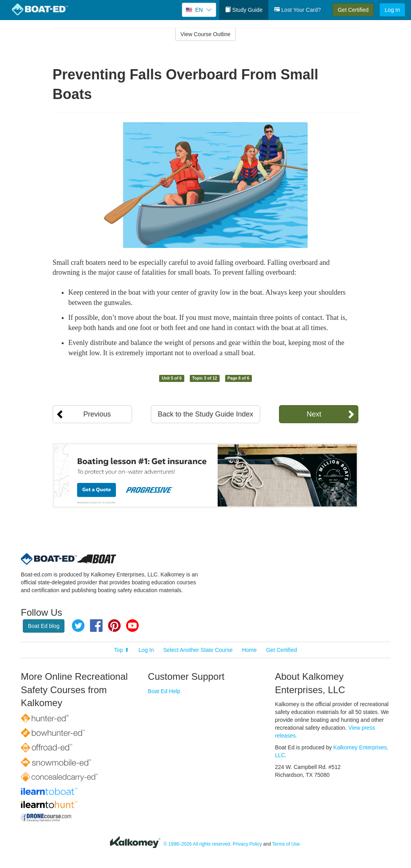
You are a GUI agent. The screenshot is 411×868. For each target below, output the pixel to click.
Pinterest (114, 626)
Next (314, 414)
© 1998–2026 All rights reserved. (197, 844)
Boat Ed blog (44, 626)
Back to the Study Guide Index (205, 414)
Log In (392, 10)
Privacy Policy (247, 844)
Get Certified (353, 10)
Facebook (96, 626)
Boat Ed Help (164, 691)
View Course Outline (205, 34)
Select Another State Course (198, 650)
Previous (97, 414)
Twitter (78, 626)
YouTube (132, 626)
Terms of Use (286, 844)
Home (249, 650)
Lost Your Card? (297, 10)
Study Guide (244, 10)
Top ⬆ (121, 650)
